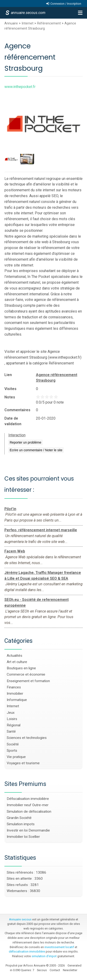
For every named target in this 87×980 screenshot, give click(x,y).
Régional (14, 725)
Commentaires (17, 410)
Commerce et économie (26, 674)
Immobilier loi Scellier (23, 837)
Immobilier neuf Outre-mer (28, 805)
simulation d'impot (44, 956)
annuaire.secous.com (28, 13)
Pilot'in (10, 509)
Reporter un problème (26, 442)
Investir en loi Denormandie (28, 830)
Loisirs (12, 719)
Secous (42, 970)
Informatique (17, 700)
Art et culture (17, 662)
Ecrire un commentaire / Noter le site (36, 450)
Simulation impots (21, 824)
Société (13, 744)
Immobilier (15, 694)
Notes (10, 397)
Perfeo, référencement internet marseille (41, 530)
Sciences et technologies (27, 738)
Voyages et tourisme (23, 763)
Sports (12, 751)
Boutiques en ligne (21, 668)
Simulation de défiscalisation (29, 812)
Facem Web (15, 551)
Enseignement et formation (28, 681)
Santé (11, 731)
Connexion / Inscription (66, 4)
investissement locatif (59, 947)
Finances (14, 687)
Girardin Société (19, 818)
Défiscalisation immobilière (28, 799)
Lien (8, 375)
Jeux (11, 713)
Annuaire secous (20, 919)
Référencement (49, 23)
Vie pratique (16, 757)
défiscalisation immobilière (27, 951)
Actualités (14, 656)
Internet (27, 23)
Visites (10, 389)
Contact (55, 970)
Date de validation (13, 421)
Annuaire (11, 23)
